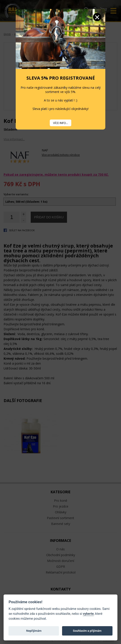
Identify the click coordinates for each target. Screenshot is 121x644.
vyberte (88, 614)
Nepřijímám (34, 631)
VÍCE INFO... (60, 123)
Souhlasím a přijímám (87, 631)
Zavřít (97, 17)
